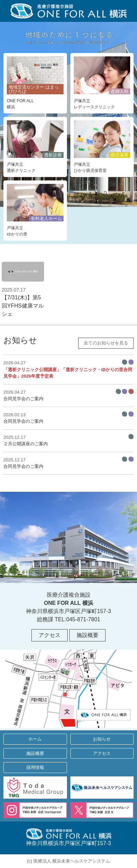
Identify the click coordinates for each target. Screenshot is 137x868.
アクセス (50, 635)
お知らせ (102, 739)
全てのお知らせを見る (106, 343)
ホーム (35, 739)
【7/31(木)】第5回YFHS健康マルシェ (23, 289)
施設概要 (87, 635)
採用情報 (35, 767)
